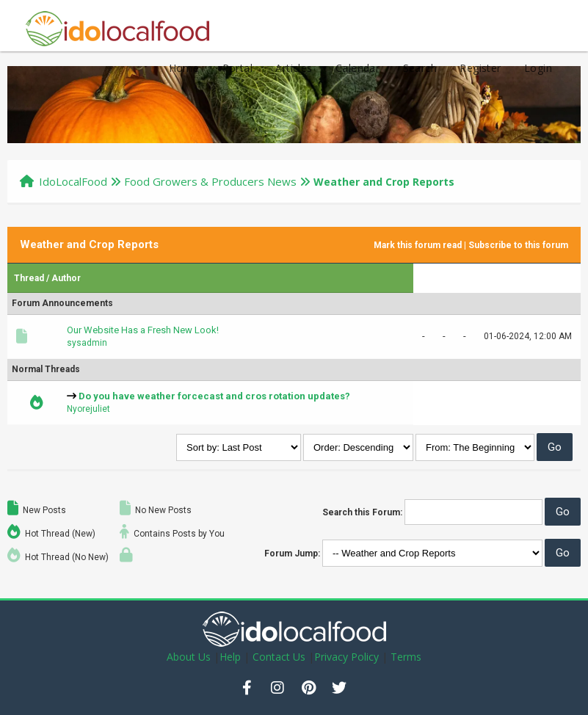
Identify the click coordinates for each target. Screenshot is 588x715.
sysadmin (87, 343)
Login (538, 68)
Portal (237, 68)
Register (480, 68)
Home (184, 68)
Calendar (357, 68)
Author (66, 278)
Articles (294, 68)
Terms (406, 657)
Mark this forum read (418, 245)
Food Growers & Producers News (210, 181)
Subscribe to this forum (518, 245)
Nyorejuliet (88, 409)
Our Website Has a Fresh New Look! (143, 330)
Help (230, 657)
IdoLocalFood (73, 181)
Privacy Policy (346, 657)
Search (420, 68)
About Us (189, 657)
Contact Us (279, 657)
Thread (29, 278)
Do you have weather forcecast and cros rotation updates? (214, 396)
